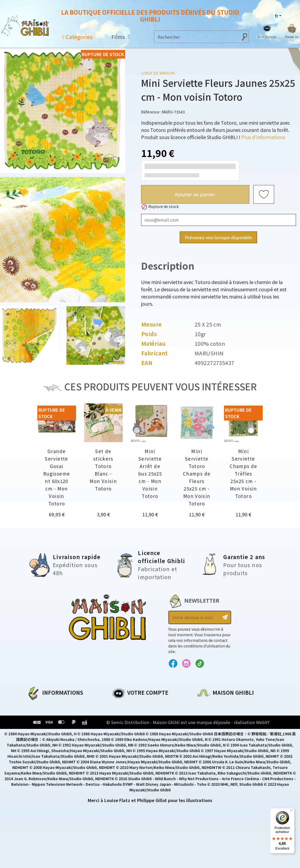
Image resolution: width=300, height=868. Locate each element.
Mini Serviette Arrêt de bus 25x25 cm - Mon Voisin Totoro (150, 474)
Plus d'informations (263, 137)
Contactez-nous (215, 755)
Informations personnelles (142, 705)
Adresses (122, 723)
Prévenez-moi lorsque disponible (218, 237)
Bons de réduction (133, 732)
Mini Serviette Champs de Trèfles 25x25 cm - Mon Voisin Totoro (243, 474)
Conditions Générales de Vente (62, 732)
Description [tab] (168, 266)
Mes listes (123, 741)
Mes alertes (125, 751)
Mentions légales (46, 714)
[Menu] (291, 811)
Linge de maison (158, 73)
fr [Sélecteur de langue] (277, 16)
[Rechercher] (196, 37)
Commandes (126, 714)
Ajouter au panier (195, 194)
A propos (37, 705)
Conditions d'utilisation (54, 723)
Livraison (37, 741)
